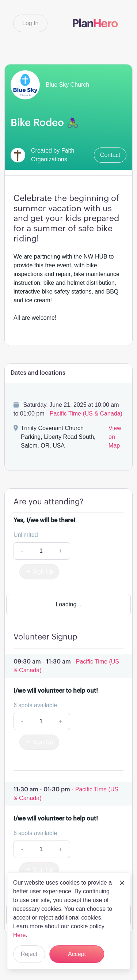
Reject (29, 954)
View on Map (115, 437)
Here (20, 935)
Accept (77, 954)
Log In (30, 23)
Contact (110, 155)
